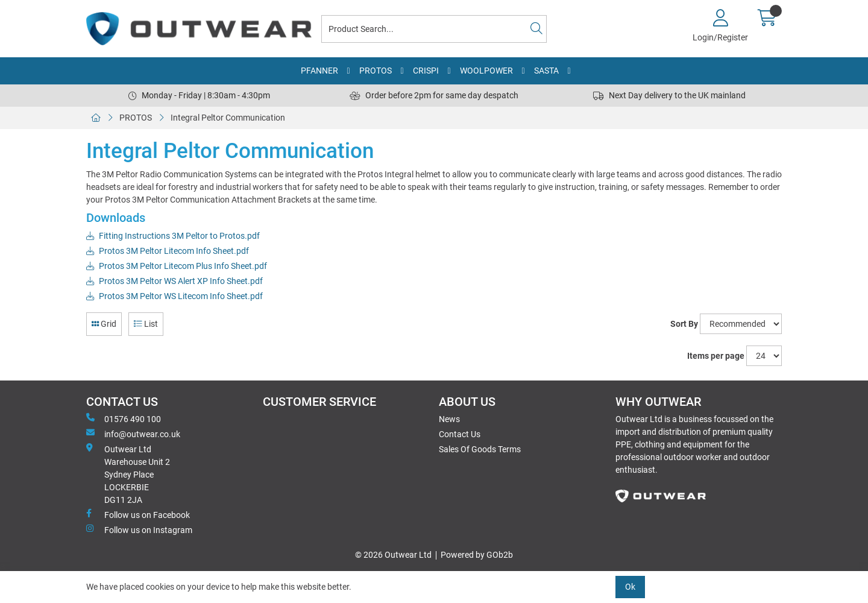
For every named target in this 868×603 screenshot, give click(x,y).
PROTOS (376, 71)
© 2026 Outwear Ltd (393, 555)
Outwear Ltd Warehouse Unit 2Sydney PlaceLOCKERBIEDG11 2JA (128, 474)
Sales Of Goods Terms (480, 449)
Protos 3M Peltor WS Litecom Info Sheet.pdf (175, 296)
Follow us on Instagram (139, 529)
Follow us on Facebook (138, 514)
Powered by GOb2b (477, 555)
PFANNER (319, 71)
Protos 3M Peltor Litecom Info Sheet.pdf (168, 251)
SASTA (546, 71)
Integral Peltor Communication (228, 118)
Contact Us (460, 434)
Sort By (684, 324)
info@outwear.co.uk (133, 434)
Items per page (716, 356)
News (449, 419)
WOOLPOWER (486, 71)
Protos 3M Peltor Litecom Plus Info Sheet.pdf (177, 266)
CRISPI (426, 71)
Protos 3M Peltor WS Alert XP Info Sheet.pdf (175, 281)
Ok (630, 587)
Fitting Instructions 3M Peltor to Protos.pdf (173, 236)
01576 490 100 (124, 418)
